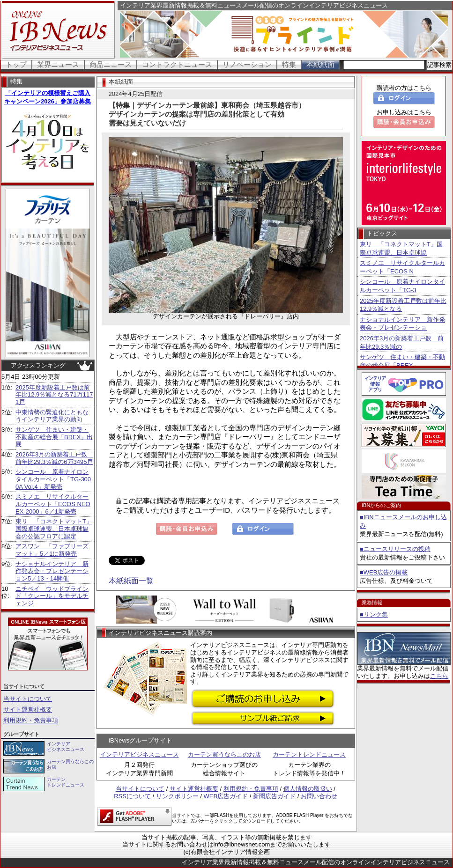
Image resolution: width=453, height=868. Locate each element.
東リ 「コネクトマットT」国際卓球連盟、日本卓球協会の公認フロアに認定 (54, 529)
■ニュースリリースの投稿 (395, 549)
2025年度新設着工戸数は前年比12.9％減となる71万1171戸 (54, 395)
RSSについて (132, 796)
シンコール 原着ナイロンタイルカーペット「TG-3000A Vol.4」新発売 (53, 479)
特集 (289, 64)
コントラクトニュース (177, 64)
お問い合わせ (319, 796)
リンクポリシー (177, 796)
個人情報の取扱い (308, 789)
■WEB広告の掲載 (384, 572)
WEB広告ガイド (226, 796)
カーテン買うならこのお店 (224, 754)
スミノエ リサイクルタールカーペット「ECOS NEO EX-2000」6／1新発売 (53, 504)
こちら (439, 676)
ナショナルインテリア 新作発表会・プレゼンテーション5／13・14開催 (52, 571)
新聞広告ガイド (274, 796)
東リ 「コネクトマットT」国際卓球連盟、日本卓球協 (401, 248)
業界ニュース (58, 64)
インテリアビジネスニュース (139, 754)
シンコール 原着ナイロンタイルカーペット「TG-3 (402, 286)
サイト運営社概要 (28, 710)
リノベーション (247, 64)
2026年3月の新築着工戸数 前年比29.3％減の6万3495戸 (54, 458)
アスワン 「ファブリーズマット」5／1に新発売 (52, 550)
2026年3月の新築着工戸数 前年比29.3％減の (402, 342)
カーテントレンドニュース (309, 754)
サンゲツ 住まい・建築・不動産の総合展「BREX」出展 (54, 437)
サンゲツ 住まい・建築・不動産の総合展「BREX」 (402, 361)
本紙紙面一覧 (131, 581)
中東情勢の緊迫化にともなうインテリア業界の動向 (52, 416)
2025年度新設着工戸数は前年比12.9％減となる (403, 305)
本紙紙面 (320, 64)
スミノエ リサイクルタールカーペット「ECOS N (402, 267)
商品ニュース (111, 64)
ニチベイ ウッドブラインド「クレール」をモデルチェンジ (52, 596)
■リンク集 (374, 614)
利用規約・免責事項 (31, 720)
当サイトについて (28, 699)
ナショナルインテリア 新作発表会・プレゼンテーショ (402, 324)
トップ (16, 64)
